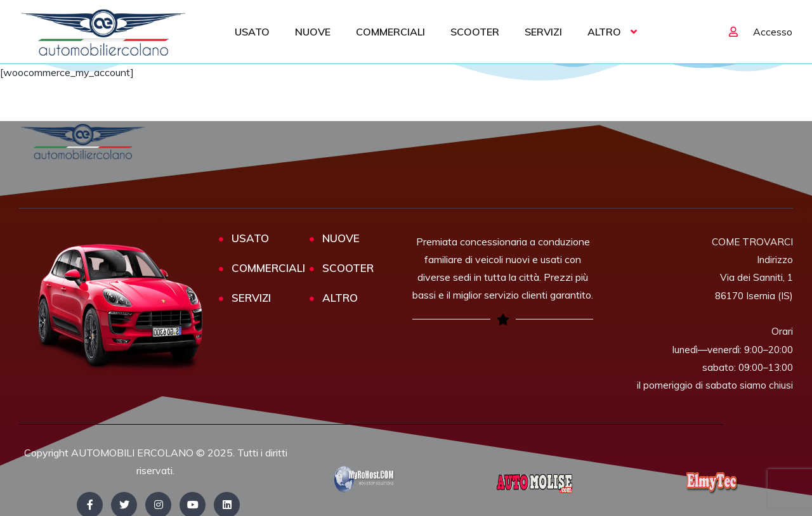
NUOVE (313, 32)
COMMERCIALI (390, 32)
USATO (252, 32)
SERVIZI (543, 32)
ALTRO (604, 32)
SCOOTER (475, 32)
